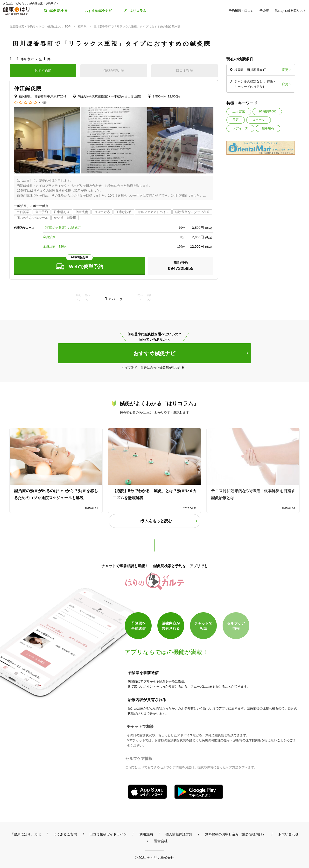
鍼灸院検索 (59, 11)
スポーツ (259, 120)
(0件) (44, 103)
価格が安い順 (114, 70)
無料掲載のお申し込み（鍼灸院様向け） (235, 834)
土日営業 (239, 111)
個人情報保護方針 (179, 834)
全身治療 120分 (55, 246)
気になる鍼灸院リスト (290, 11)
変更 (285, 70)
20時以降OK (267, 111)
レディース (240, 128)
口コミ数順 (184, 70)
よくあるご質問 (65, 834)
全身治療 (49, 237)
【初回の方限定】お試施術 (62, 228)
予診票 (264, 11)
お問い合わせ (288, 834)
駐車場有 (268, 128)
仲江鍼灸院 (28, 88)
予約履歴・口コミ (241, 11)
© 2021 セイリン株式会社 (154, 858)
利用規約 (146, 834)
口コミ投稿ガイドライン (108, 834)
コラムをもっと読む (154, 521)
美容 (236, 120)
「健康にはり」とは (26, 834)
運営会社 (161, 841)
